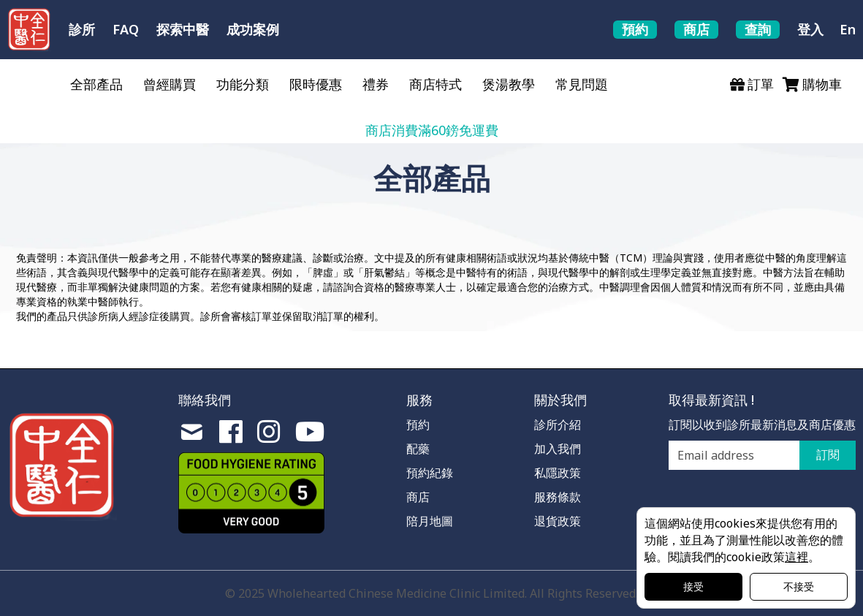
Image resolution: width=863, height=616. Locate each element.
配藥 (418, 449)
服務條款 (558, 497)
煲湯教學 (509, 84)
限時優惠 (316, 84)
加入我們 (558, 449)
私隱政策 (558, 473)
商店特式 (436, 84)
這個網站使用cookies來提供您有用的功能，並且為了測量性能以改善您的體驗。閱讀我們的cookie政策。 (744, 540)
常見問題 (582, 84)
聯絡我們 (205, 400)
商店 (418, 497)
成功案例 (253, 29)
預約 (418, 425)
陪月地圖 (430, 521)
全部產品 (96, 84)
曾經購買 (170, 84)
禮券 (376, 84)
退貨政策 (558, 521)
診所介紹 (558, 425)
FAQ (126, 29)
